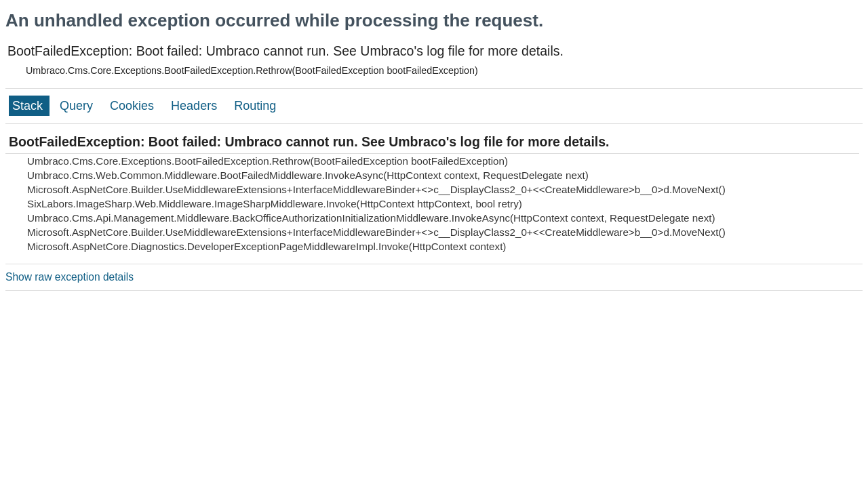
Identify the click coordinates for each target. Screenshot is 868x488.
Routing (255, 106)
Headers (196, 106)
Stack (29, 106)
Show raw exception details (70, 277)
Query (78, 106)
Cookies (134, 106)
